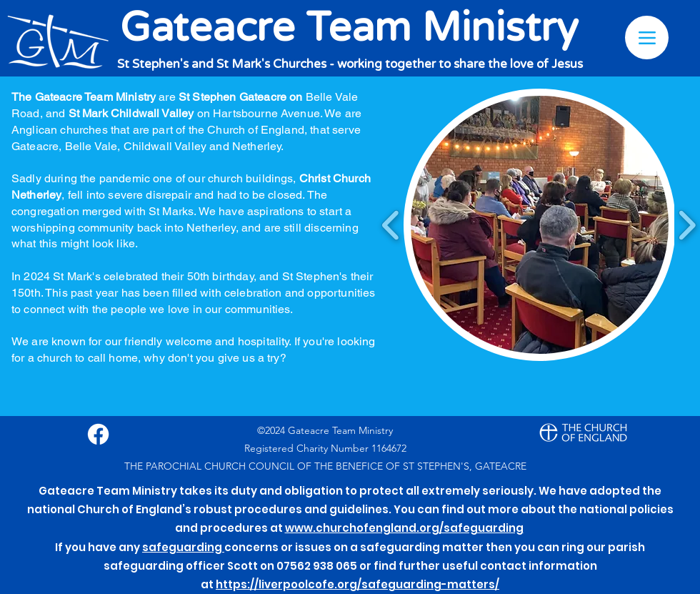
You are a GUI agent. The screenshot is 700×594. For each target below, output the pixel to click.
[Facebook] (98, 434)
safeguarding (183, 547)
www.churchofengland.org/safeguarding (404, 528)
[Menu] (647, 38)
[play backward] (391, 225)
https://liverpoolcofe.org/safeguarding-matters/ (357, 584)
